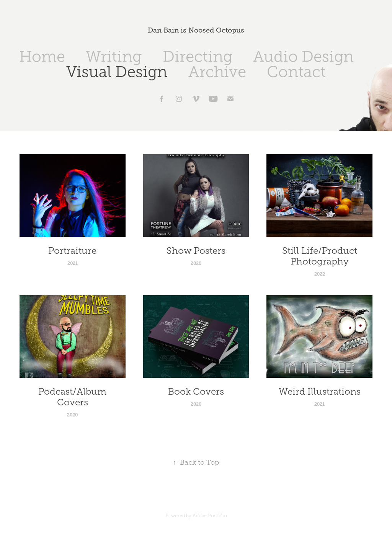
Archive (217, 72)
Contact (296, 72)
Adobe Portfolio (210, 516)
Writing (114, 56)
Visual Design (117, 72)
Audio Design (303, 56)
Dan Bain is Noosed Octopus (196, 30)
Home (42, 56)
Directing (198, 56)
